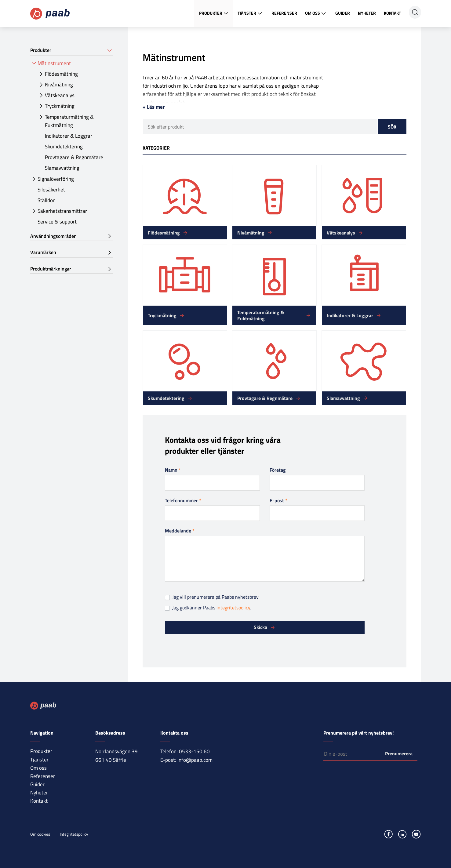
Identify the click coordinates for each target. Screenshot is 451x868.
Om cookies (40, 834)
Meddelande (180, 531)
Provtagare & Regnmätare (74, 157)
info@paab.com (195, 760)
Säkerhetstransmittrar (62, 211)
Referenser (284, 13)
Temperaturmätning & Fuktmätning (69, 121)
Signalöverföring (56, 179)
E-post (278, 500)
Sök (392, 127)
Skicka (260, 627)
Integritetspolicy (74, 834)
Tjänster (251, 13)
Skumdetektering (64, 147)
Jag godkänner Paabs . (208, 608)
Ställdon (47, 200)
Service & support (57, 222)
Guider (343, 13)
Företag (278, 470)
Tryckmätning (60, 106)
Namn (173, 470)
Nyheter (367, 13)
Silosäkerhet (51, 190)
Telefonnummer (183, 500)
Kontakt (392, 13)
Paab (50, 14)
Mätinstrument (54, 63)
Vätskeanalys (60, 95)
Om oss (316, 13)
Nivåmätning (59, 85)
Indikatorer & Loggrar (69, 136)
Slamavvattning (62, 168)
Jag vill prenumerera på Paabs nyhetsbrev (212, 597)
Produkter (214, 13)
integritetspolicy (233, 608)
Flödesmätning (61, 74)
